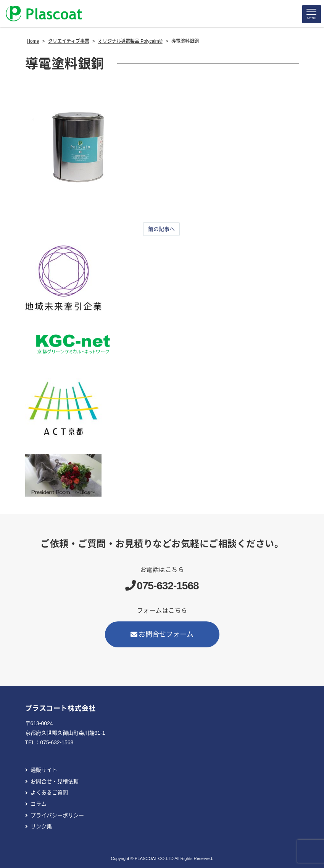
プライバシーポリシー (57, 815)
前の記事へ (161, 229)
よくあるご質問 (49, 792)
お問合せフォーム (162, 634)
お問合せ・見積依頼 (55, 781)
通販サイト (44, 770)
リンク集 (41, 826)
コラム (39, 804)
